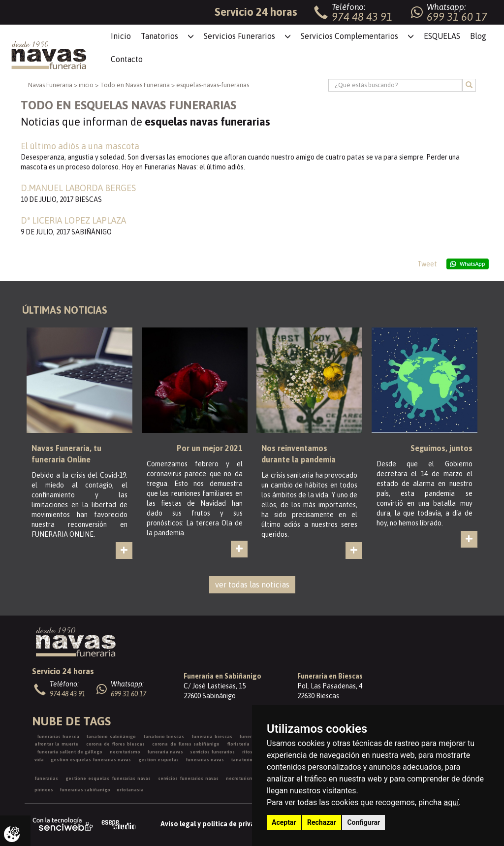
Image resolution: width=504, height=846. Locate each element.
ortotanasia (130, 790)
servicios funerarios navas (188, 779)
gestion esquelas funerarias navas (91, 760)
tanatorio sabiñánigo (111, 737)
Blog (478, 36)
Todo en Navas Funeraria (135, 85)
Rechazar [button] (322, 822)
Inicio (121, 36)
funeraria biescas (212, 737)
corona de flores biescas (116, 744)
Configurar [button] (363, 822)
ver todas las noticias (252, 585)
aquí (452, 802)
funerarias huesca (58, 737)
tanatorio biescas (164, 737)
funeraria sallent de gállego (70, 752)
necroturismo (125, 752)
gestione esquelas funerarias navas (108, 779)
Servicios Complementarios (349, 36)
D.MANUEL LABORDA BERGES (78, 188)
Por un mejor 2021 (210, 448)
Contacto (127, 59)
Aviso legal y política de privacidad (216, 824)
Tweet (427, 264)
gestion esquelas (158, 760)
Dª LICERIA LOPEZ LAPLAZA (73, 220)
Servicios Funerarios (239, 36)
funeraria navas (165, 752)
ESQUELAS (442, 36)
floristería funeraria (250, 744)
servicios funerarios (212, 752)
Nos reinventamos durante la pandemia (299, 454)
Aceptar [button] (284, 822)
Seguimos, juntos (441, 448)
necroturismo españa (251, 779)
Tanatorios (159, 36)
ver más (132, 559)
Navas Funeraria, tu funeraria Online (66, 454)
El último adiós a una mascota (80, 146)
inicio (86, 85)
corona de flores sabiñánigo (186, 744)
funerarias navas (205, 760)
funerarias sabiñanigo (85, 790)
